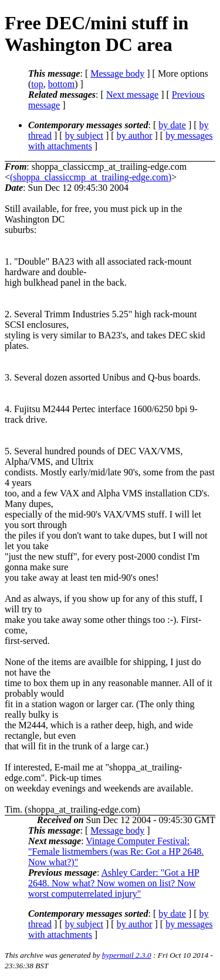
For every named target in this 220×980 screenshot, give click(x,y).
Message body (117, 73)
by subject (84, 136)
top (37, 84)
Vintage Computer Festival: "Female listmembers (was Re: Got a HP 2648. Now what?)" (116, 851)
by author (135, 136)
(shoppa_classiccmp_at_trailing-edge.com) (91, 177)
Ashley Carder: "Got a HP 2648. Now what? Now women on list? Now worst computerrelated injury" (114, 883)
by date (172, 125)
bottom (61, 84)
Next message (132, 95)
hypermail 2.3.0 (127, 955)
